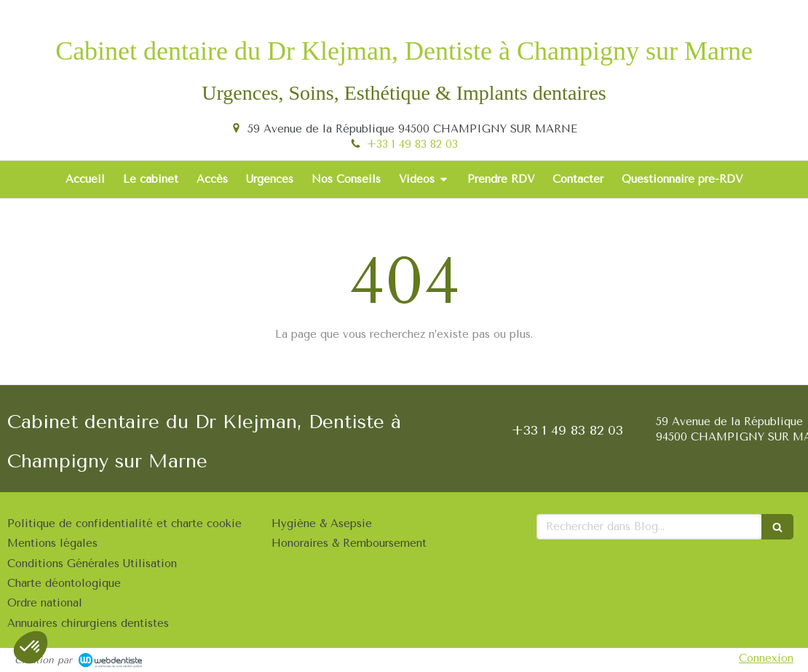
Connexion (766, 658)
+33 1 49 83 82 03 (412, 144)
